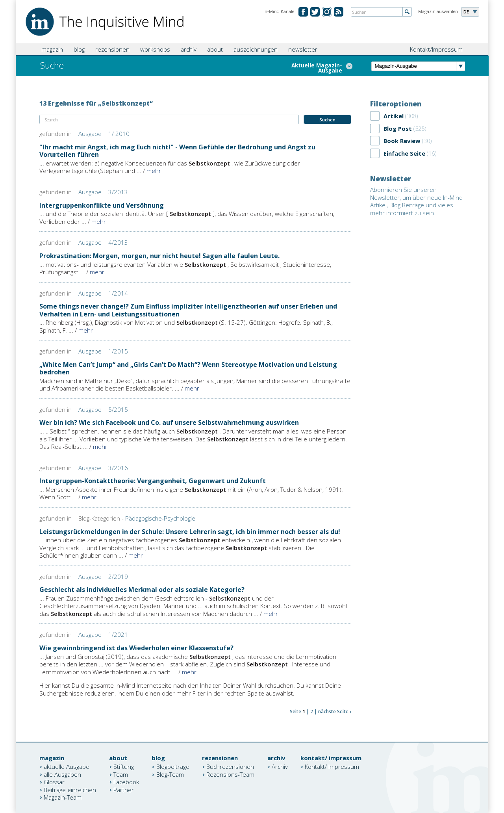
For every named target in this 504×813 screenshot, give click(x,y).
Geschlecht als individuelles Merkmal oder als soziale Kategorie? (142, 590)
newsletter (303, 49)
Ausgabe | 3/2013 (103, 192)
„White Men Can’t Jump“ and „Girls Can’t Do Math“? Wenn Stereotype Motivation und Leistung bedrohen (188, 368)
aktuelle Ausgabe (67, 766)
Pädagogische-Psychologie (160, 518)
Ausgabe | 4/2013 (103, 242)
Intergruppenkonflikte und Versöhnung (102, 205)
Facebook (126, 782)
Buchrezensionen (230, 766)
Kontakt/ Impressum (332, 766)
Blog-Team (170, 774)
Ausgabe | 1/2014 (103, 293)
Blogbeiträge (173, 766)
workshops (155, 49)
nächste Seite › (335, 712)
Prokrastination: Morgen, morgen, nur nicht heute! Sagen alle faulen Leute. (159, 256)
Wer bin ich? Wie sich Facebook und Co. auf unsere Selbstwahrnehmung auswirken (169, 422)
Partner (124, 789)
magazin (52, 49)
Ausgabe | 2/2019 (103, 577)
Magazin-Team (63, 797)
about (215, 49)
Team (121, 774)
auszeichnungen (256, 49)
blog (79, 49)
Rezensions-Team (230, 774)
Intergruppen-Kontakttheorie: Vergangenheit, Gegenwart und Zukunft (153, 481)
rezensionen (112, 49)
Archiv (280, 766)
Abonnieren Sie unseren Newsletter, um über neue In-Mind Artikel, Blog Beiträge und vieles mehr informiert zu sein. (416, 201)
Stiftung (124, 766)
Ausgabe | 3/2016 (103, 468)
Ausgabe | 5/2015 (103, 409)
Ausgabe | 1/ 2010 (104, 134)
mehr (154, 171)
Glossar (54, 782)
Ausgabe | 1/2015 (103, 351)
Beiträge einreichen (70, 789)
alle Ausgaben (62, 774)
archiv (189, 49)
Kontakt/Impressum (436, 49)
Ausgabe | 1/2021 (103, 634)
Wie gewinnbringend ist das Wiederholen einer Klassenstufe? (136, 648)
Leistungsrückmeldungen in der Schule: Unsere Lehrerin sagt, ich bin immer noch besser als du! (190, 532)
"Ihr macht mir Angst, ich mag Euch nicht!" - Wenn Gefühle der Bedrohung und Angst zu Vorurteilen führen (177, 151)
